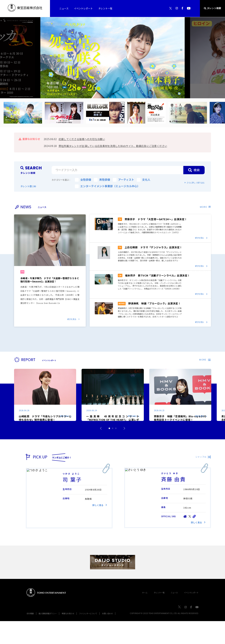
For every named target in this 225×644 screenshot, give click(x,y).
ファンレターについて (88, 636)
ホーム (145, 615)
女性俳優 (83, 180)
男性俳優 (102, 180)
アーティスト (123, 180)
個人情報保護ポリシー (48, 636)
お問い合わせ (107, 636)
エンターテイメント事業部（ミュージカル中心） (107, 186)
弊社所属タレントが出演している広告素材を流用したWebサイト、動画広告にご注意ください (113, 146)
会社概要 (30, 636)
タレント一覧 (159, 615)
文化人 (144, 180)
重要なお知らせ (68, 636)
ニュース (174, 615)
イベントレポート (191, 615)
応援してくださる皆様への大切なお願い (82, 139)
